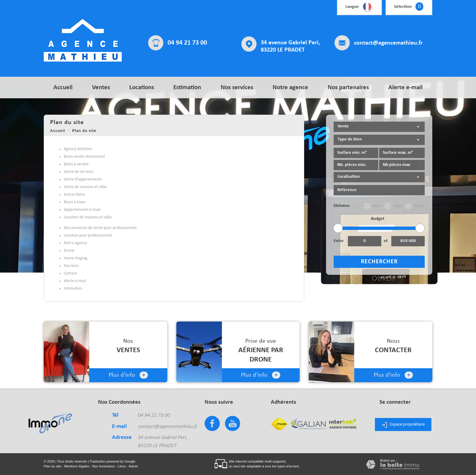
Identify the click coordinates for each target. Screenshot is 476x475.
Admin (133, 466)
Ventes (101, 88)
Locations (142, 88)
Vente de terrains (78, 172)
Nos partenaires (348, 88)
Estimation (187, 88)
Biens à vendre (76, 164)
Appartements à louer (82, 210)
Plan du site (52, 466)
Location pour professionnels (88, 236)
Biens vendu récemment (84, 157)
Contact (70, 273)
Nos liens (71, 266)
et (386, 241)
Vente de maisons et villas (85, 187)
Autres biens (74, 195)
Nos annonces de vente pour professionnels (100, 228)
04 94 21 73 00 (187, 43)
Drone (69, 251)
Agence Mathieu (78, 149)
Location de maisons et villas (88, 217)
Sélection (403, 7)
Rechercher (379, 262)
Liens (122, 466)
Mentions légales (77, 466)
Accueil (63, 88)
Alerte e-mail (405, 88)
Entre (339, 241)
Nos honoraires (104, 466)
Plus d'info (128, 375)
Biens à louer (75, 202)
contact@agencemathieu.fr (388, 43)
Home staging (76, 258)
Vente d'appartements (83, 179)
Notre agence (290, 88)
